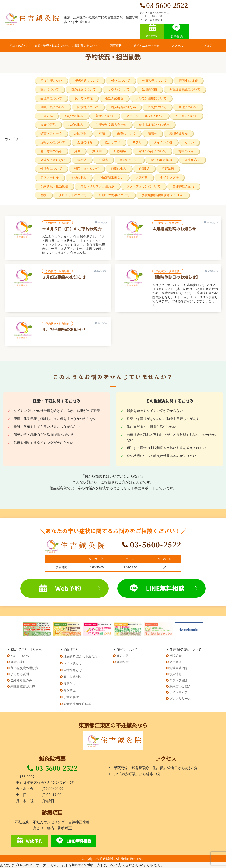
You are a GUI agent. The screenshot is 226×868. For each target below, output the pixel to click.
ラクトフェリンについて (143, 186)
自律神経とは (73, 670)
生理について (188, 107)
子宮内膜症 (71, 697)
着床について (105, 116)
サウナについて (119, 89)
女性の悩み (85, 142)
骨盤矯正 (70, 690)
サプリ (137, 142)
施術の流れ (18, 662)
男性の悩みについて (152, 151)
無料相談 (177, 31)
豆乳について (157, 107)
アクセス (177, 45)
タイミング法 (169, 177)
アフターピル (50, 177)
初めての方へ (18, 45)
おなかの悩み (74, 116)
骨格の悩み (79, 177)
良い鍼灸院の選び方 (24, 668)
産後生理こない (51, 80)
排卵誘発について (87, 80)
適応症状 (116, 45)
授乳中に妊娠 (188, 80)
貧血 (77, 151)
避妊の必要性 (114, 98)
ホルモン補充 (83, 98)
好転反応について (53, 142)
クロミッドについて (73, 195)
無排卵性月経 (178, 133)
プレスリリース (180, 698)
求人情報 (175, 674)
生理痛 (103, 160)
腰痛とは (70, 683)
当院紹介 (175, 655)
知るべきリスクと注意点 (97, 186)
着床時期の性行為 (123, 107)
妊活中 (97, 151)
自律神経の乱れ (183, 186)
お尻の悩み (76, 124)
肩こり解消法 (73, 676)
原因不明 (80, 133)
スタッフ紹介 (179, 680)
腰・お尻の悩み (162, 160)
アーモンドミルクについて (145, 116)
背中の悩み (186, 151)
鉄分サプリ (113, 142)
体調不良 (142, 177)
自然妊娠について (83, 89)
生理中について (51, 98)
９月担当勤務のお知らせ (64, 329)
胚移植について (88, 107)
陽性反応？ (192, 160)
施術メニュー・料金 (146, 45)
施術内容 (122, 655)
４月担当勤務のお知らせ (174, 229)
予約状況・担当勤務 (54, 186)
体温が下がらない (53, 160)
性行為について (51, 168)
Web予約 (152, 31)
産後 (43, 195)
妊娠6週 (144, 168)
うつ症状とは (73, 663)
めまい (189, 142)
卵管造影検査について (185, 89)
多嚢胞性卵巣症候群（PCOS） (163, 195)
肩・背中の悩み (51, 151)
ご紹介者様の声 (21, 680)
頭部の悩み (119, 168)
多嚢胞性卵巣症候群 (77, 704)
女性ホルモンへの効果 (154, 124)
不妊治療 (168, 168)
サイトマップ (179, 692)
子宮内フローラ (51, 133)
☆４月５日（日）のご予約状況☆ (72, 229)
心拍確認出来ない (111, 177)
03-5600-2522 (52, 768)
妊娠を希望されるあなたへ (52, 45)
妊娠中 (152, 133)
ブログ (208, 45)
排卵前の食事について (114, 195)
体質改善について (154, 80)
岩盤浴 (82, 160)
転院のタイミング (87, 168)
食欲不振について (53, 107)
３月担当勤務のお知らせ (64, 277)
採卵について (50, 89)
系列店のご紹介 (180, 686)
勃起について (129, 160)
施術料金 (122, 662)
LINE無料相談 (164, 588)
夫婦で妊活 (48, 124)
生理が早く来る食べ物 (111, 124)
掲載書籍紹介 (179, 668)
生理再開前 (149, 89)
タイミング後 (163, 142)
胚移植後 (120, 151)
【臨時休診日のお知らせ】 (176, 277)
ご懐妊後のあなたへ (85, 45)
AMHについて (121, 80)
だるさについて (186, 116)
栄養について (126, 133)
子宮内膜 (47, 116)
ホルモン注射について (151, 98)
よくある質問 (20, 674)
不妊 (102, 133)
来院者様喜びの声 (23, 686)
